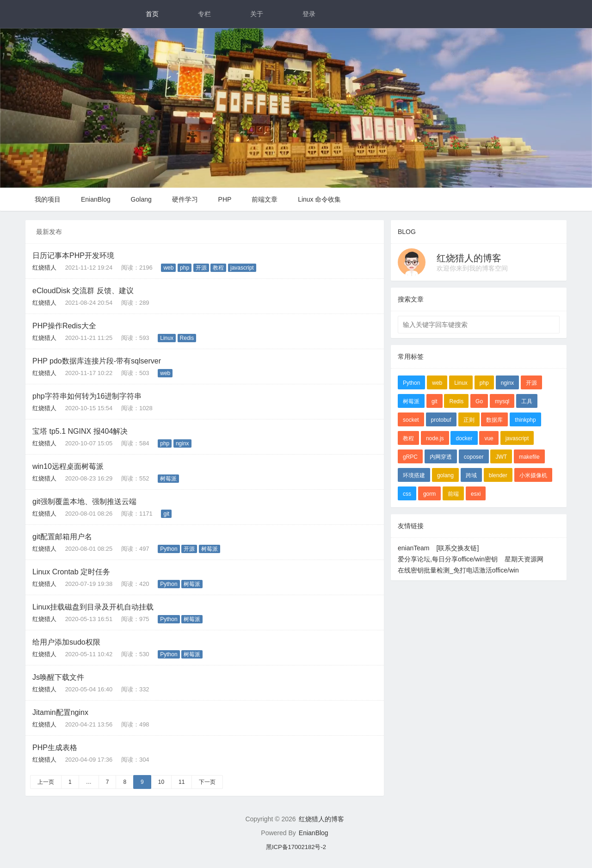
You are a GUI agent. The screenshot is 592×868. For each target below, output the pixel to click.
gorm (429, 494)
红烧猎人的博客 (469, 258)
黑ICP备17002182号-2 (296, 847)
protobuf (441, 420)
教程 (218, 268)
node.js (435, 438)
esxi (476, 494)
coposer (474, 457)
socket (411, 420)
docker (464, 438)
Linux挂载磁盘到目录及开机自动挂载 (93, 607)
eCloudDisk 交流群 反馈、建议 (83, 291)
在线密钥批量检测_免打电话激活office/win (458, 570)
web (168, 268)
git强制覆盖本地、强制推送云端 (84, 502)
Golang (141, 199)
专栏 (204, 14)
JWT (501, 457)
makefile (529, 457)
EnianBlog (96, 199)
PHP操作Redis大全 (64, 326)
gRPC (410, 457)
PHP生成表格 (55, 748)
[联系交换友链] (458, 548)
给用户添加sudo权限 (66, 642)
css (407, 494)
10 (161, 782)
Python (169, 549)
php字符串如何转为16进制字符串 (87, 396)
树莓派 (168, 479)
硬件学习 (185, 199)
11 (182, 782)
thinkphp (525, 420)
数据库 (494, 420)
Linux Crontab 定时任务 (71, 572)
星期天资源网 (524, 559)
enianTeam (414, 548)
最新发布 (49, 232)
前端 (453, 494)
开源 (201, 268)
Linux (167, 338)
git (166, 514)
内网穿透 (441, 457)
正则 (469, 420)
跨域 (471, 475)
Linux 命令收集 (319, 199)
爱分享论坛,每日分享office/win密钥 (448, 559)
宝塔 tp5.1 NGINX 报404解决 (80, 431)
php (185, 268)
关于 (257, 14)
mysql (502, 401)
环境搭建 (414, 475)
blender (498, 475)
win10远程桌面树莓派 (68, 466)
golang (445, 475)
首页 (152, 14)
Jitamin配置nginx (60, 712)
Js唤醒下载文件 (58, 677)
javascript (242, 268)
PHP (225, 199)
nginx (182, 443)
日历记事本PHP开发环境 (73, 255)
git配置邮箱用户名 (62, 537)
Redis (187, 338)
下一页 (207, 782)
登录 (309, 14)
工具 (527, 401)
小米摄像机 (533, 475)
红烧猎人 (44, 268)
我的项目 (48, 199)
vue (489, 438)
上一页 (46, 782)
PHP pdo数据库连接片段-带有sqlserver (97, 361)
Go (479, 401)
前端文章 (265, 199)
